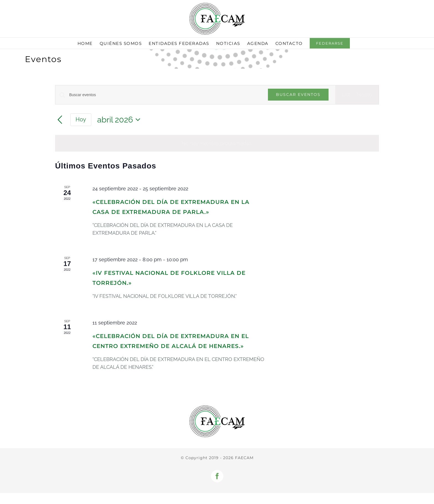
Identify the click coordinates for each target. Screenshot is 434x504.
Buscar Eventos (298, 94)
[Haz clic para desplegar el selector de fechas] (120, 120)
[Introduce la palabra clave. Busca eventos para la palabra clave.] (165, 95)
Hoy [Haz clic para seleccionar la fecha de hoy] (81, 119)
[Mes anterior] (60, 120)
